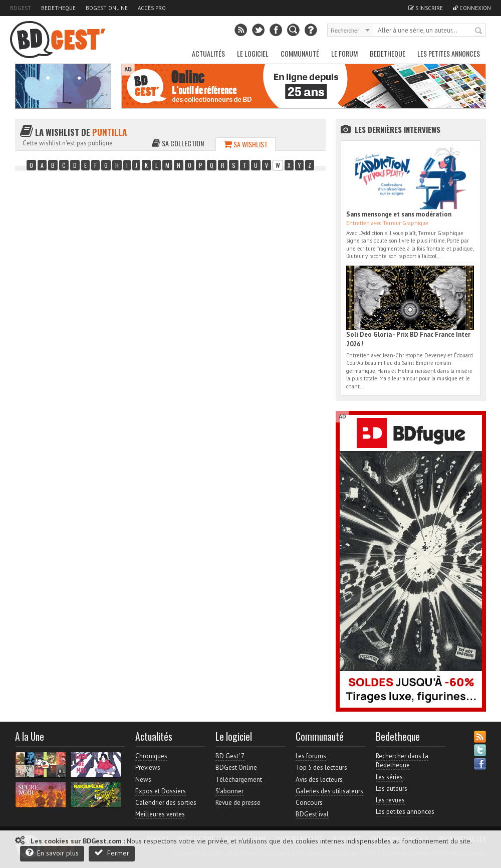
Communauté (300, 53)
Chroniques (151, 756)
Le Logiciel (253, 53)
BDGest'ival (312, 814)
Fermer (112, 853)
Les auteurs (392, 789)
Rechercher (479, 31)
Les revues (390, 800)
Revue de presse (238, 803)
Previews (148, 768)
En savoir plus (52, 853)
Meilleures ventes (160, 814)
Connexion (472, 8)
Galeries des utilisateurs (329, 791)
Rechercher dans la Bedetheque (402, 761)
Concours (309, 803)
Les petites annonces (449, 53)
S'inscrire (426, 8)
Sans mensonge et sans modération (399, 214)
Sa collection (178, 143)
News (143, 780)
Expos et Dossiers (161, 791)
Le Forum (344, 53)
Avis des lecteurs (319, 780)
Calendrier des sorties (166, 803)
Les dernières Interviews (398, 129)
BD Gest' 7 (230, 756)
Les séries (389, 777)
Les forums (311, 756)
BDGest (21, 8)
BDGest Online (107, 8)
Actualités (208, 53)
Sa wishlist (245, 144)
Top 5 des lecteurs (321, 768)
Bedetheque (58, 8)
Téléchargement (239, 780)
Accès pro (152, 8)
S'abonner (229, 791)
